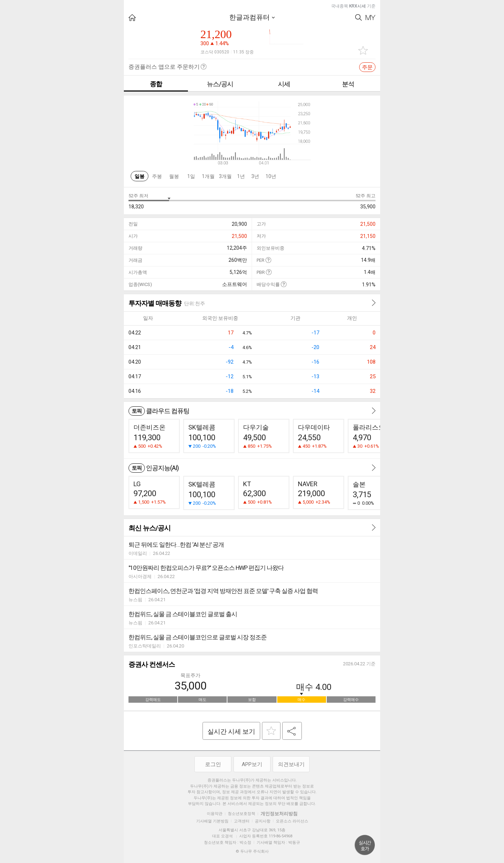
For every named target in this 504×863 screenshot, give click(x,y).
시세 (284, 84)
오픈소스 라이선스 (292, 821)
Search (359, 18)
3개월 (225, 176)
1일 (191, 176)
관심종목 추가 (363, 50)
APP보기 (252, 764)
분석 (348, 84)
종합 (156, 84)
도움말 (268, 260)
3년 (255, 176)
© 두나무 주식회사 (252, 851)
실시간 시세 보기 (231, 731)
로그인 (213, 764)
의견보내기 (291, 764)
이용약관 (215, 814)
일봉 (140, 176)
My (371, 18)
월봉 (174, 176)
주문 (367, 67)
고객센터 (242, 821)
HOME (132, 18)
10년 (271, 176)
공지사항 (263, 821)
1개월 (208, 176)
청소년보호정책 (241, 814)
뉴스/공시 (220, 84)
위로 (365, 845)
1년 (241, 176)
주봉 (157, 176)
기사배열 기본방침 (212, 821)
